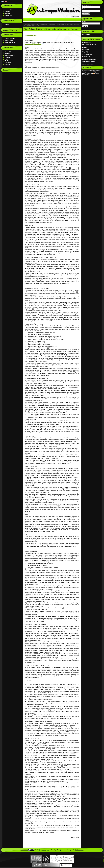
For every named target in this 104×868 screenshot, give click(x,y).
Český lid (85, 50)
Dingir (84, 47)
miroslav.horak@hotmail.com (33, 44)
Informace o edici (10, 39)
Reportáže (8, 63)
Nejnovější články (10, 52)
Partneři (7, 13)
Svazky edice (9, 41)
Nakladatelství (86, 35)
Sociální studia (87, 54)
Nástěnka (8, 54)
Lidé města (85, 57)
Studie (54, 24)
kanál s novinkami (87, 73)
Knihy (7, 59)
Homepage (27, 24)
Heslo (84, 9)
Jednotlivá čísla (35, 24)
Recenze (8, 57)
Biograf (84, 52)
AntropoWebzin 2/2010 (45, 24)
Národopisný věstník (88, 64)
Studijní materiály (10, 56)
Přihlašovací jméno (88, 5)
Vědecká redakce (10, 42)
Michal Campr (79, 850)
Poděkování (8, 15)
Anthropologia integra (89, 62)
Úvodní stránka (9, 10)
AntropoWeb (24, 850)
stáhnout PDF (30, 36)
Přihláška (8, 65)
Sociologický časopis (88, 45)
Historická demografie (89, 59)
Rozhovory (8, 61)
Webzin (7, 25)
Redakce (8, 12)
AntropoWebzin (87, 42)
